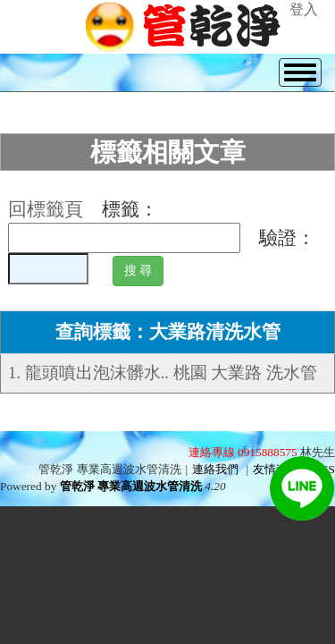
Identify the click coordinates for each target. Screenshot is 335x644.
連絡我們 (215, 469)
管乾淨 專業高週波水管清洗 (131, 486)
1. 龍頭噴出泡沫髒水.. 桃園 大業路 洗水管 (163, 373)
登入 (304, 9)
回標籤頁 (46, 209)
